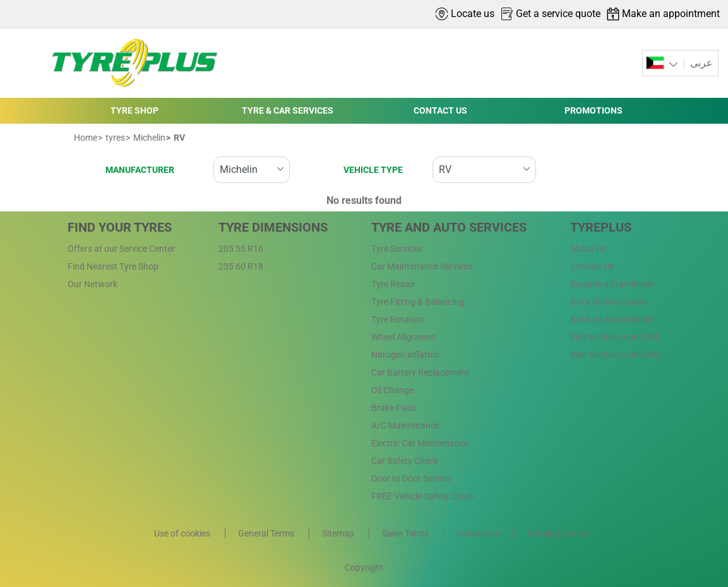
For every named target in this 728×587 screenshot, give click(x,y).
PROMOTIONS (594, 110)
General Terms (267, 533)
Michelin (148, 138)
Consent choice (557, 533)
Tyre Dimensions (273, 227)
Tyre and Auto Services (449, 227)
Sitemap (339, 533)
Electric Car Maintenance (420, 443)
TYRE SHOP (134, 110)
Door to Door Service (411, 478)
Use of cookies (183, 533)
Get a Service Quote (608, 302)
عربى (700, 63)
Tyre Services (397, 249)
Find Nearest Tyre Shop (113, 266)
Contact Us (592, 266)
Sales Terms (406, 533)
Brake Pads (394, 408)
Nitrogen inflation (405, 355)
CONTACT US (440, 110)
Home (86, 138)
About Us (588, 249)
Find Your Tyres (120, 227)
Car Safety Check (405, 461)
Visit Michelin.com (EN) (615, 337)
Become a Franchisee (612, 284)
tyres (114, 138)
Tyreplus (601, 227)
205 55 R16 (241, 249)
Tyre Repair (393, 284)
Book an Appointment (613, 319)
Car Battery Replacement (420, 372)
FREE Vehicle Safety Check (423, 496)
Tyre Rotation (398, 319)
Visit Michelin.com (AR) (615, 355)
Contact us (479, 533)
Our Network (92, 284)
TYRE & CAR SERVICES (288, 110)
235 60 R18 (241, 266)
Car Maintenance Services (422, 266)
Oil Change (392, 390)
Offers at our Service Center (121, 249)
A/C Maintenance (405, 425)
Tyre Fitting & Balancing (418, 302)
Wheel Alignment (404, 337)
